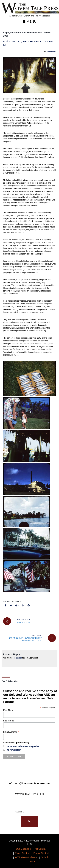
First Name (9, 710)
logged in (18, 658)
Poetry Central (41, 853)
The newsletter (13, 750)
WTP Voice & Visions (26, 857)
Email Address (11, 732)
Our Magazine (23, 849)
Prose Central (22, 853)
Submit (45, 857)
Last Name (9, 721)
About (32, 861)
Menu (29, 22)
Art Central (40, 849)
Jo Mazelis (51, 52)
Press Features (31, 41)
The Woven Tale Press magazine (22, 746)
